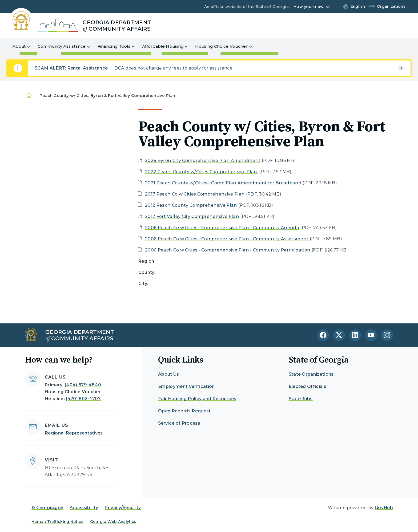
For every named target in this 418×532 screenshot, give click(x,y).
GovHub (384, 508)
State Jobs (301, 399)
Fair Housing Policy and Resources (197, 399)
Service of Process (179, 423)
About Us (169, 374)
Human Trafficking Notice (58, 522)
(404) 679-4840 (83, 385)
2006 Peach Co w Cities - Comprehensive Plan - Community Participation (228, 250)
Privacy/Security (123, 508)
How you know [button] (309, 7)
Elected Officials (308, 386)
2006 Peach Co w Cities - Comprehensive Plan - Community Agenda (222, 228)
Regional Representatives (74, 433)
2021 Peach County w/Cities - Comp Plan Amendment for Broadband (223, 183)
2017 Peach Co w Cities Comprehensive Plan (195, 194)
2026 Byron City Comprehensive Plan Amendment (203, 161)
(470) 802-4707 (83, 399)
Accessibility (84, 508)
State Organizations (311, 374)
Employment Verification (186, 386)
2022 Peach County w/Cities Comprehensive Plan (202, 172)
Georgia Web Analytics (113, 522)
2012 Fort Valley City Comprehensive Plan (192, 216)
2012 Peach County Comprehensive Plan (191, 205)
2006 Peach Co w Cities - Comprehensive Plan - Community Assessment (227, 239)
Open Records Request (184, 411)
